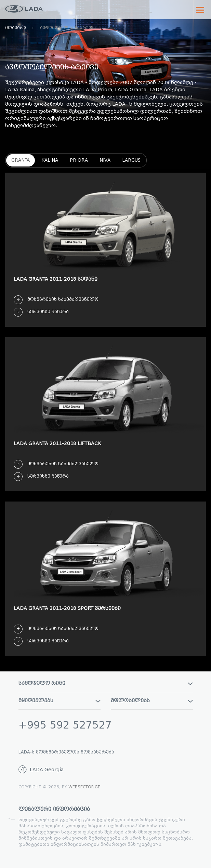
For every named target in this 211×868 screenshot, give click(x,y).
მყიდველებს (60, 701)
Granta (21, 160)
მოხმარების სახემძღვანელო (56, 300)
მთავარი (16, 28)
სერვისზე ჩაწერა (41, 312)
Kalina (50, 160)
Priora (79, 160)
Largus (131, 160)
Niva (105, 160)
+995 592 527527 (65, 725)
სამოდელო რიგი (106, 683)
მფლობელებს (152, 701)
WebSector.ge (84, 787)
